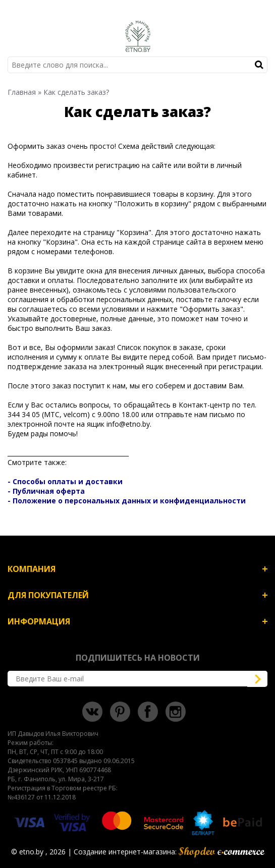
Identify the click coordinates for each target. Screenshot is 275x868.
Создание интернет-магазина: (169, 852)
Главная (22, 92)
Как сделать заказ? (76, 92)
